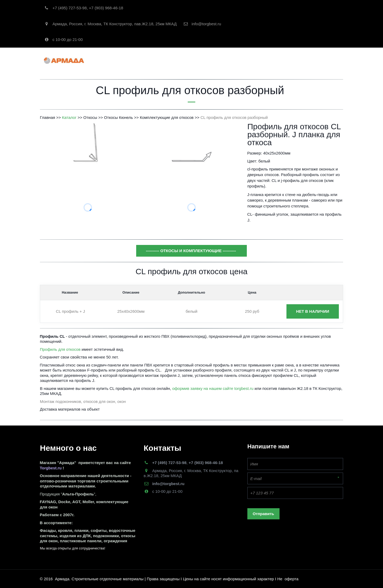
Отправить (263, 514)
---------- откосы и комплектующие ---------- (192, 251)
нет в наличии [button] (313, 311)
